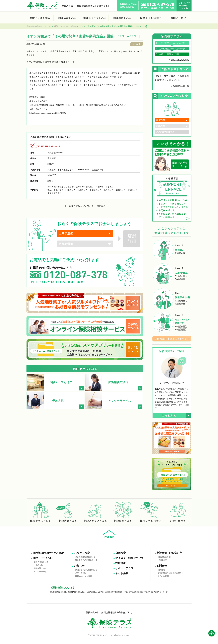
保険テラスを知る (43, 558)
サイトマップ (163, 592)
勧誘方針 (90, 592)
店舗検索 (121, 553)
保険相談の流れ (40, 568)
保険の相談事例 (164, 557)
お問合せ (162, 566)
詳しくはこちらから (180, 60)
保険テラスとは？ (41, 562)
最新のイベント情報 (83, 576)
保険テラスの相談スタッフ (86, 560)
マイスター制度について (130, 558)
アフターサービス (41, 572)
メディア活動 (81, 573)
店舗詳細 (132, 239)
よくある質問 (163, 576)
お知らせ (79, 566)
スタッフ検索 (82, 553)
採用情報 (121, 563)
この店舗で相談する (165, 132)
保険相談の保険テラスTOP (39, 26)
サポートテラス (124, 568)
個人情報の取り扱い (78, 592)
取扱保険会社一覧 (181, 86)
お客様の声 (162, 560)
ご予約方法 (38, 565)
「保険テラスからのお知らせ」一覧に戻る (86, 206)
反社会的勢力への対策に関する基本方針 (108, 592)
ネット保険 (122, 573)
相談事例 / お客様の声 (169, 553)
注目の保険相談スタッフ (85, 557)
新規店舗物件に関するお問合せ (170, 573)
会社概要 (53, 592)
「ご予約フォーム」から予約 (172, 43)
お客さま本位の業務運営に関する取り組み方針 (140, 592)
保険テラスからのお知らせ (66, 26)
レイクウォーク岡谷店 (170, 383)
